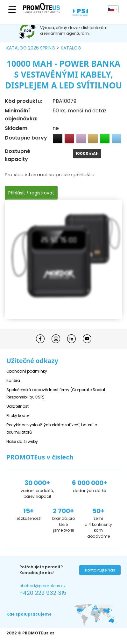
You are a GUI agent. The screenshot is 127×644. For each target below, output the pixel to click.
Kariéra (13, 380)
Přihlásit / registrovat (31, 193)
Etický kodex (18, 416)
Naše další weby (22, 441)
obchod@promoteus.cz (42, 586)
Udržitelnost (18, 406)
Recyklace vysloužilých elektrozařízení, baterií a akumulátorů (52, 428)
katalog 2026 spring (31, 48)
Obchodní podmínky (27, 371)
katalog (71, 48)
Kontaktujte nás (100, 570)
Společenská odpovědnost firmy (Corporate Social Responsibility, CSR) (56, 393)
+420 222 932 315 (43, 593)
